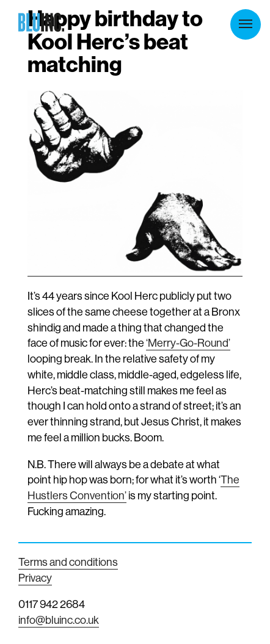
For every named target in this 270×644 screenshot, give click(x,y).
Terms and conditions (68, 562)
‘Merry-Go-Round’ (188, 343)
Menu (246, 24)
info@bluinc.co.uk (59, 620)
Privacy (35, 578)
